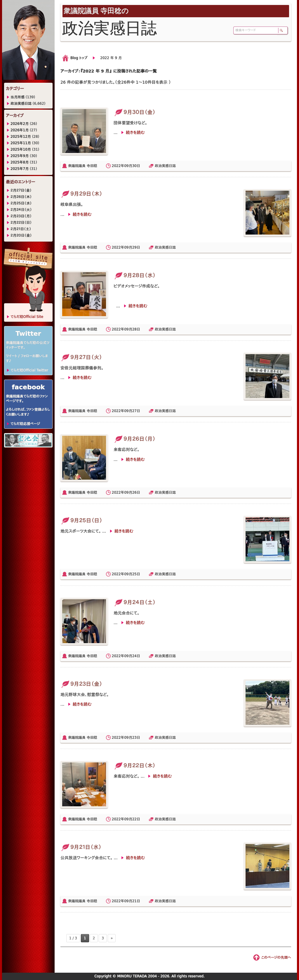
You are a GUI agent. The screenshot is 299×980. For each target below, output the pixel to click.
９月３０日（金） (134, 112)
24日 (136, 656)
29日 (136, 247)
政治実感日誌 (165, 166)
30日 (136, 166)
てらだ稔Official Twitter (29, 370)
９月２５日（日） (81, 520)
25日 (136, 574)
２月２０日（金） (21, 235)
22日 (136, 819)
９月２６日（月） (134, 439)
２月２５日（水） (21, 203)
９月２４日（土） (135, 602)
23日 (136, 738)
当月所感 (18, 97)
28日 (136, 329)
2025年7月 (20, 169)
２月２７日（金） (21, 190)
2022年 (118, 166)
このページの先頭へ (276, 957)
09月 (128, 166)
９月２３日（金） (81, 684)
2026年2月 (20, 124)
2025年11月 (21, 143)
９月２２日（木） (134, 765)
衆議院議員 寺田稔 (83, 166)
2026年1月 (20, 130)
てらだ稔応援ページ (25, 424)
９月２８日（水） (135, 275)
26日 (136, 492)
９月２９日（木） (81, 194)
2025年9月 (20, 156)
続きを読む (135, 132)
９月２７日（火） (81, 357)
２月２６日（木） (21, 197)
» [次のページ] (112, 938)
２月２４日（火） (21, 210)
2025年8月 (20, 162)
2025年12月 (21, 137)
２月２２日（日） (21, 223)
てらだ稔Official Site (27, 317)
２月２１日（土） (21, 229)
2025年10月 (21, 149)
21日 (136, 901)
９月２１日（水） (81, 847)
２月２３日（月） (21, 216)
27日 (136, 411)
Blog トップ (79, 58)
